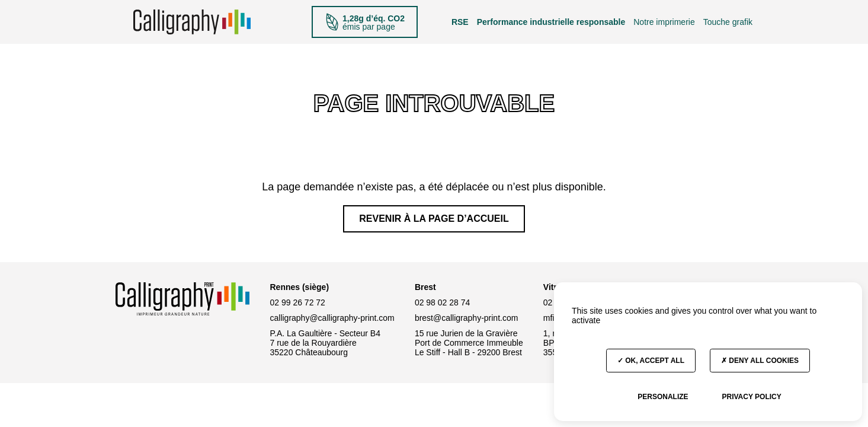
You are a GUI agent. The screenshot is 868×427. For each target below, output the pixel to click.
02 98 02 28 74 (442, 302)
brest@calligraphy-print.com (467, 318)
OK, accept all (651, 361)
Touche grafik (728, 22)
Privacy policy (751, 397)
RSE (460, 22)
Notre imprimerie (664, 22)
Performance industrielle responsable (551, 22)
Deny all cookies (760, 361)
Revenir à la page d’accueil (434, 219)
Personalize (663, 397)
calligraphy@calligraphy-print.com (332, 318)
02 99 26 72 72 (297, 302)
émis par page (365, 22)
